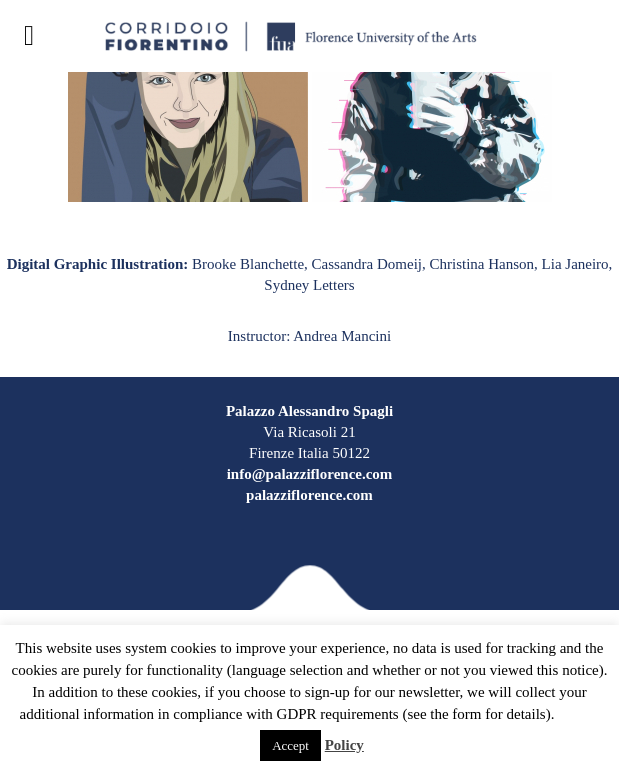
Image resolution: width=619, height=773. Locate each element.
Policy (344, 745)
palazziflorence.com (309, 495)
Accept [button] (290, 745)
